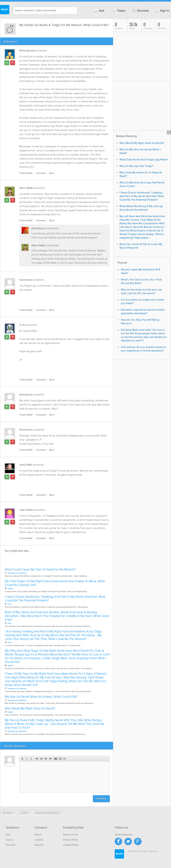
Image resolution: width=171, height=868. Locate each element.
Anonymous (38, 228)
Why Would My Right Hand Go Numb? (30, 709)
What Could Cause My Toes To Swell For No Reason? (40, 570)
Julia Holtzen (26, 510)
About (38, 835)
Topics (119, 10)
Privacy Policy (71, 840)
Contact (39, 840)
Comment (41, 173)
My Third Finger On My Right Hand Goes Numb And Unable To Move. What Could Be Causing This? (55, 583)
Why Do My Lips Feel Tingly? (136, 166)
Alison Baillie (26, 188)
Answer (101, 799)
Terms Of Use (71, 835)
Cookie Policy (71, 845)
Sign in (162, 10)
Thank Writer (26, 173)
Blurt (52, 173)
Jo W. (22, 325)
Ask (99, 10)
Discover (140, 10)
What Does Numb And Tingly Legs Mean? (144, 160)
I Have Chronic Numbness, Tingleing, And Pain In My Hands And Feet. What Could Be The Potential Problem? (55, 599)
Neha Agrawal (27, 51)
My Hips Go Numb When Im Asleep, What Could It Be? (41, 697)
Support (39, 845)
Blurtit (5, 10)
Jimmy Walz (26, 465)
